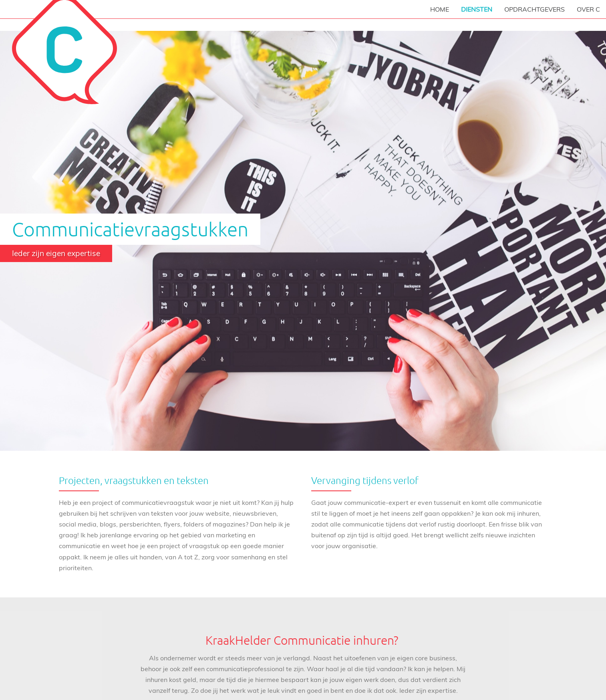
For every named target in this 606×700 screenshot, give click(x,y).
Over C (588, 9)
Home (440, 9)
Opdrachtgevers (535, 9)
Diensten (477, 9)
